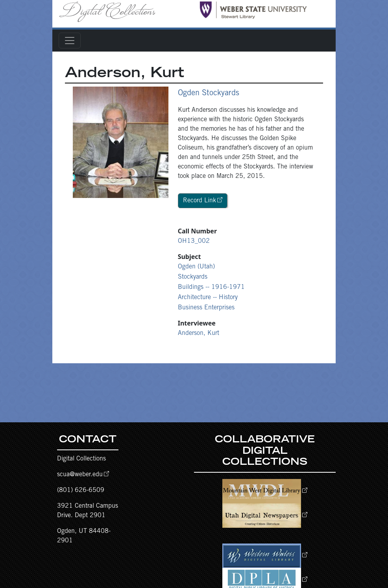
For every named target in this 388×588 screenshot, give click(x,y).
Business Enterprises (206, 308)
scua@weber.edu (80, 475)
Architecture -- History (208, 298)
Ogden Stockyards (209, 94)
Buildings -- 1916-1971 (211, 287)
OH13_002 (194, 241)
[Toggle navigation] (70, 41)
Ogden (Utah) (196, 267)
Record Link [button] (200, 201)
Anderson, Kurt (199, 333)
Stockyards (193, 277)
